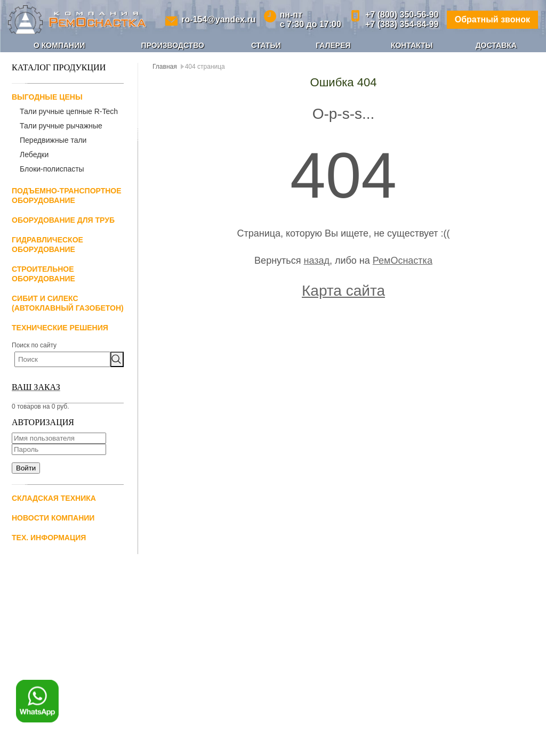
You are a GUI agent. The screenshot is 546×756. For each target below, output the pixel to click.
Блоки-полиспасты (52, 169)
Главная (165, 67)
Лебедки (34, 155)
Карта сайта (343, 291)
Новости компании (53, 518)
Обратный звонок (492, 19)
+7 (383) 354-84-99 (402, 24)
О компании (59, 45)
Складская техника (54, 498)
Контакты (412, 45)
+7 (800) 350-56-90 (402, 15)
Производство (173, 45)
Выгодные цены (47, 97)
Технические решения (60, 328)
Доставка (496, 45)
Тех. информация (49, 538)
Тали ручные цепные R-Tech (69, 111)
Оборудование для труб (63, 220)
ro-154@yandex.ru (218, 19)
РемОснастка (403, 261)
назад (316, 261)
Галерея (333, 45)
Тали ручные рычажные (61, 126)
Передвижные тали (53, 140)
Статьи (266, 45)
